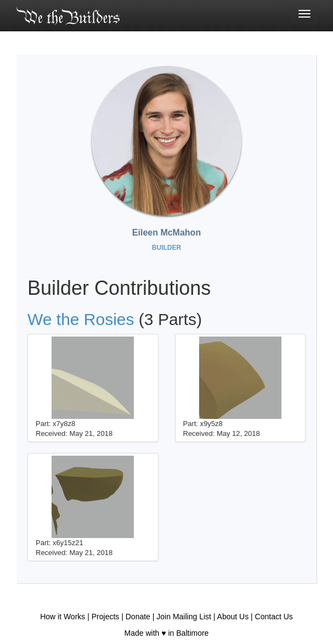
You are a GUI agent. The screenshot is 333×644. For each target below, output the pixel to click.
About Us (233, 617)
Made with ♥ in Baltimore (167, 633)
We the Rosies (81, 319)
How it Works (63, 617)
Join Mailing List (184, 617)
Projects (106, 617)
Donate (138, 617)
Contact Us (274, 617)
